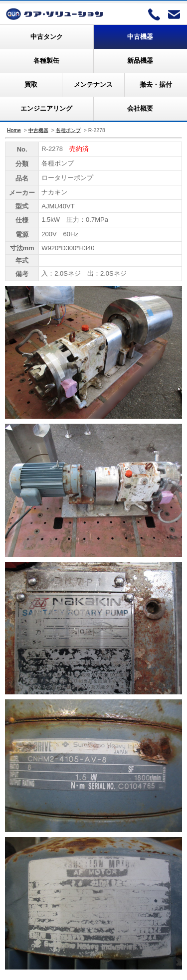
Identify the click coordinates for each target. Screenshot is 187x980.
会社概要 (140, 108)
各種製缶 (46, 61)
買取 (31, 84)
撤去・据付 (156, 84)
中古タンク (47, 37)
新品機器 (140, 61)
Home (14, 130)
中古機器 (140, 37)
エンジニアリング (46, 108)
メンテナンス (93, 84)
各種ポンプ (68, 130)
